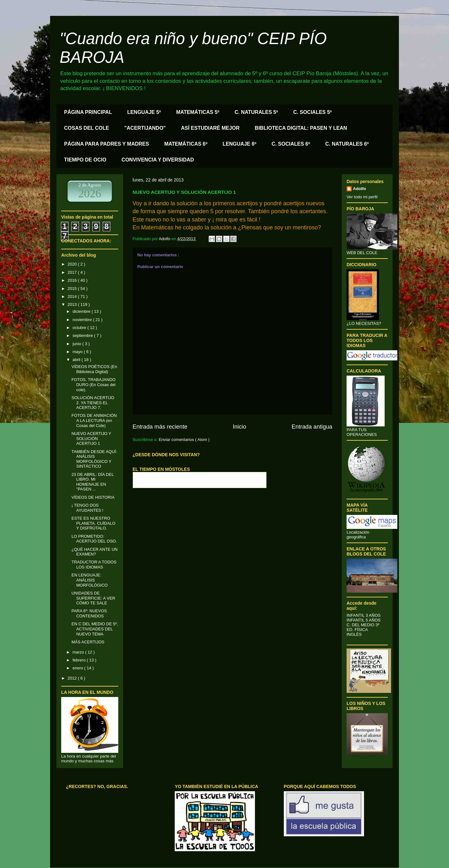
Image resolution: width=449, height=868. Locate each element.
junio (78, 344)
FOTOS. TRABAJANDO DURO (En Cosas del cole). (93, 385)
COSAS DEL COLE (87, 128)
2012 (73, 678)
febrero (80, 660)
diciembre (82, 311)
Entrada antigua (312, 427)
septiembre (83, 335)
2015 (73, 289)
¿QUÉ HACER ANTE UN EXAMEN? (94, 552)
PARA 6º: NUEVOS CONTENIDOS (89, 613)
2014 (73, 296)
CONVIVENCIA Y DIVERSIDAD (158, 160)
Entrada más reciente (160, 427)
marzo (79, 652)
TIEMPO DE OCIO (85, 160)
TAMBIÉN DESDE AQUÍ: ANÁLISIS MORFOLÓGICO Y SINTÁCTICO (94, 459)
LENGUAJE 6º (239, 144)
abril (77, 360)
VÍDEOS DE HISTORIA (93, 497)
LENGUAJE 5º (144, 112)
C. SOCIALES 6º (291, 144)
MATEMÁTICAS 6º (186, 144)
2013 (73, 304)
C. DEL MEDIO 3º (363, 625)
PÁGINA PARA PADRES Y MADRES (107, 144)
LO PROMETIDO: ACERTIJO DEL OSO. (94, 539)
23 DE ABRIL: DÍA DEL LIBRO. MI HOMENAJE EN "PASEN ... (92, 482)
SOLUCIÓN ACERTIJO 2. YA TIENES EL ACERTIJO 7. (93, 403)
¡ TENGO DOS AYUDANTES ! (87, 508)
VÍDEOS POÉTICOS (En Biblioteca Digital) (94, 369)
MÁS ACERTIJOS (88, 642)
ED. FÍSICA (357, 630)
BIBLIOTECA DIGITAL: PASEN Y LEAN (301, 128)
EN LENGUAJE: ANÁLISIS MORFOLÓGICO (89, 580)
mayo (78, 352)
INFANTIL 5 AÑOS (364, 620)
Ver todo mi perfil (362, 197)
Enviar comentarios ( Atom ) (184, 440)
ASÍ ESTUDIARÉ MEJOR (210, 128)
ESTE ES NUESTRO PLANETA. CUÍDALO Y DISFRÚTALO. (93, 523)
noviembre (83, 320)
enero (78, 668)
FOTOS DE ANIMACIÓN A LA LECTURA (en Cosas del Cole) (94, 420)
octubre (80, 328)
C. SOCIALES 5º (312, 112)
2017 (73, 272)
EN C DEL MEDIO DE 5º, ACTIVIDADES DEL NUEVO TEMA (95, 629)
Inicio (239, 427)
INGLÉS (354, 634)
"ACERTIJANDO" (145, 128)
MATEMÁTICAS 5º (198, 112)
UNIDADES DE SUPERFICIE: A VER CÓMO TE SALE (93, 598)
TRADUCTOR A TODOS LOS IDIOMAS (94, 565)
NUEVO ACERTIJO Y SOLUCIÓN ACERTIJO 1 (91, 438)
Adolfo (359, 189)
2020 (73, 264)
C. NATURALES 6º (347, 144)
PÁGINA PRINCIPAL (88, 112)
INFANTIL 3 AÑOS (364, 615)
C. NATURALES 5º (256, 112)
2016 (73, 280)
